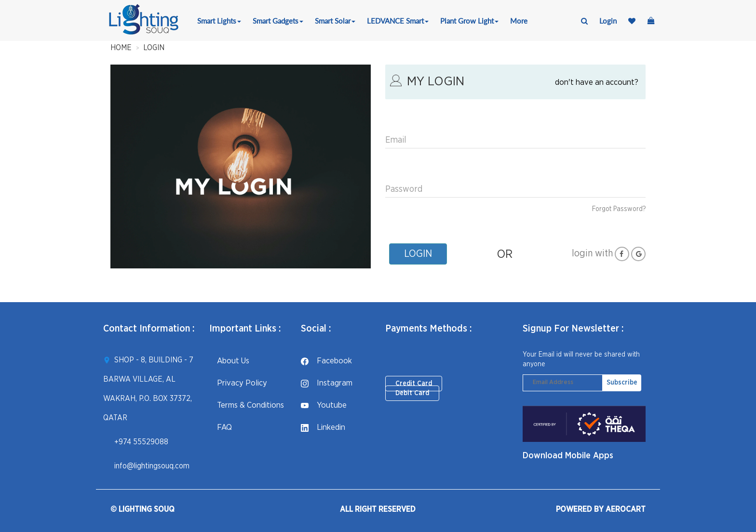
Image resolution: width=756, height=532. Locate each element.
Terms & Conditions (247, 405)
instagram (327, 383)
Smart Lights (219, 21)
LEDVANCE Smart (398, 21)
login (608, 21)
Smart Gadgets (278, 21)
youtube (324, 405)
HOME (121, 48)
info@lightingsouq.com (152, 466)
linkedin (323, 427)
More (519, 21)
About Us (229, 361)
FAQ (221, 427)
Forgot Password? (619, 209)
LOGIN (154, 48)
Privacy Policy (238, 383)
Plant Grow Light (469, 21)
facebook (326, 361)
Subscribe (622, 383)
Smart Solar (335, 21)
